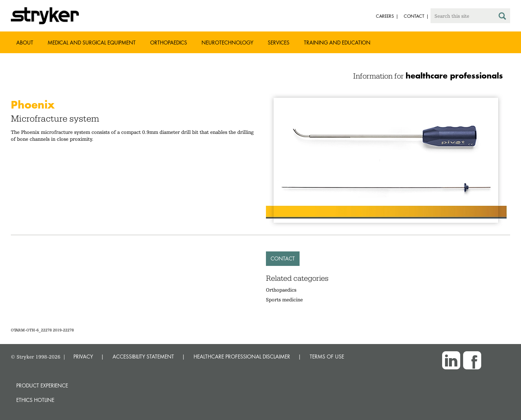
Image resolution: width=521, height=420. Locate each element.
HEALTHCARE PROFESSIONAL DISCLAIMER (242, 357)
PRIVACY (83, 357)
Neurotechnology (227, 43)
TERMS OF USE (327, 357)
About (25, 43)
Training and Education (337, 43)
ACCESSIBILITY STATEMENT (143, 357)
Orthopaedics (169, 43)
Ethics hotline (35, 400)
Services (279, 43)
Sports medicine (284, 300)
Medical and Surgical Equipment (92, 43)
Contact (283, 258)
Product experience (42, 385)
